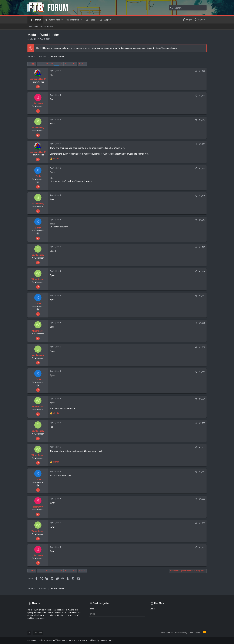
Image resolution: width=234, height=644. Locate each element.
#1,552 (202, 347)
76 (47, 64)
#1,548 (202, 247)
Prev (33, 64)
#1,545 (202, 168)
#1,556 (202, 447)
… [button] (43, 64)
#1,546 (202, 196)
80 (66, 64)
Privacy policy (181, 633)
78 (56, 64)
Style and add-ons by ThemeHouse (96, 640)
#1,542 (202, 96)
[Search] (188, 8)
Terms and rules (166, 633)
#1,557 (202, 472)
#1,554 (202, 399)
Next (81, 64)
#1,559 (202, 523)
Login (152, 609)
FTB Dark (38, 633)
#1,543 (202, 120)
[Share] (196, 71)
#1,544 (202, 144)
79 (61, 64)
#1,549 (202, 271)
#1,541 (202, 71)
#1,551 (202, 323)
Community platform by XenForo (54, 640)
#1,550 (202, 296)
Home (91, 609)
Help (191, 633)
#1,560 (202, 547)
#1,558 (202, 499)
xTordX (33, 39)
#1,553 (202, 372)
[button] (62, 20)
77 (52, 64)
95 (74, 64)
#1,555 (202, 423)
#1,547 (202, 220)
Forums (92, 614)
